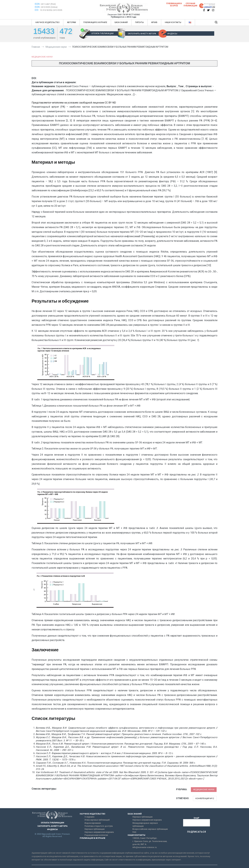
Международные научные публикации (145, 825)
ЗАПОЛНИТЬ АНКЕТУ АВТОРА (142, 34)
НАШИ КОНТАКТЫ (173, 22)
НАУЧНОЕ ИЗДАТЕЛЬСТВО (47, 22)
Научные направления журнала (99, 832)
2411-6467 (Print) (48, 4)
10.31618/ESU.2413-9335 (51, 10)
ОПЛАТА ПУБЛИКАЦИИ (102, 33)
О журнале (89, 817)
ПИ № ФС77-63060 (131, 15)
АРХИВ (154, 22)
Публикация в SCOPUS (174, 5)
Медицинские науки (42, 57)
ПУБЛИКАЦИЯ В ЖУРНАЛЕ (95, 22)
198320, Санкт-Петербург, (145, 838)
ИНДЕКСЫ (172, 34)
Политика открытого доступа (99, 826)
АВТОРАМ (71, 22)
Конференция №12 (205, 798)
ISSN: (37, 4)
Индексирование (93, 823)
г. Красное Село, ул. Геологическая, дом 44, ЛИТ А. (150, 843)
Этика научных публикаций (97, 820)
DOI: (37, 10)
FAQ (134, 832)
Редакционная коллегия (96, 835)
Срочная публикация (190, 5)
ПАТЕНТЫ (139, 22)
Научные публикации (94, 829)
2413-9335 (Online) (49, 7)
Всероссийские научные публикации (150, 829)
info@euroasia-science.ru (145, 847)
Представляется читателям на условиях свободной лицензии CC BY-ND (74, 103)
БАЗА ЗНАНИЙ (121, 22)
